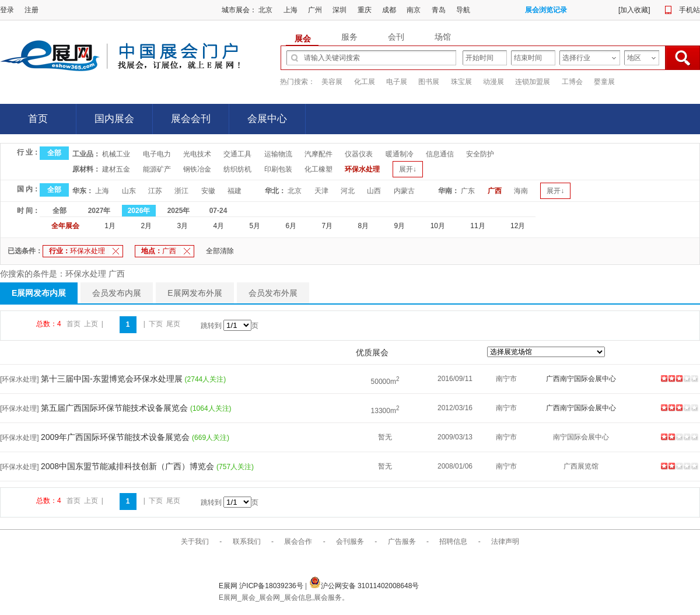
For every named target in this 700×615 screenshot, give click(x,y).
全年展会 (65, 226)
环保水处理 (362, 169)
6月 (291, 226)
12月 (518, 226)
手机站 (689, 10)
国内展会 (114, 119)
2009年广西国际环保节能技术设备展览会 (116, 437)
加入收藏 (634, 10)
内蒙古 (404, 191)
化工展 (365, 82)
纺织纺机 (237, 169)
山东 (129, 191)
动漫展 (494, 82)
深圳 (339, 10)
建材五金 (116, 169)
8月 (364, 226)
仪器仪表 (359, 154)
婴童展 (604, 82)
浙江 (181, 191)
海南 (521, 191)
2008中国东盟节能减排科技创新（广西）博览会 (129, 466)
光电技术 (197, 154)
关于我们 (195, 541)
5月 (255, 226)
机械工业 (116, 154)
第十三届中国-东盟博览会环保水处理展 (113, 379)
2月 (146, 226)
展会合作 (298, 541)
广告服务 (402, 541)
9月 (400, 226)
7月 (328, 226)
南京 (414, 10)
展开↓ (408, 169)
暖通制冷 (400, 154)
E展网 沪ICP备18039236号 (262, 586)
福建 (235, 191)
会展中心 (267, 119)
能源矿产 (157, 169)
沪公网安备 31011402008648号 (364, 586)
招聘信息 (453, 541)
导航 (463, 10)
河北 (348, 191)
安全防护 (480, 154)
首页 (38, 119)
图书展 (429, 82)
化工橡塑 (318, 169)
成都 (389, 10)
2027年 (99, 211)
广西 (495, 191)
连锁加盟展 (533, 82)
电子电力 (157, 154)
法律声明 (505, 541)
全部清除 (220, 251)
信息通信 (440, 154)
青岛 (439, 10)
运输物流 (278, 154)
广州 (315, 10)
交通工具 (237, 154)
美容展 (332, 82)
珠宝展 (461, 82)
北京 (265, 10)
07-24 (218, 211)
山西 (374, 191)
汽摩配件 (318, 154)
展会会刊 (191, 119)
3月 (182, 226)
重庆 (365, 10)
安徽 (208, 191)
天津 (321, 191)
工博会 (572, 82)
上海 (290, 10)
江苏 (155, 191)
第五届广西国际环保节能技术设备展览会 (116, 408)
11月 (477, 226)
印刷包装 (278, 169)
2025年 (179, 211)
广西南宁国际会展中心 (581, 379)
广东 (468, 191)
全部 (54, 153)
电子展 (397, 82)
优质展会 (372, 352)
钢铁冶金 (197, 169)
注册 (32, 10)
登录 (7, 10)
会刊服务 (350, 541)
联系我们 (247, 541)
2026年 (139, 211)
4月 (218, 226)
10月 (438, 226)
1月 (110, 226)
